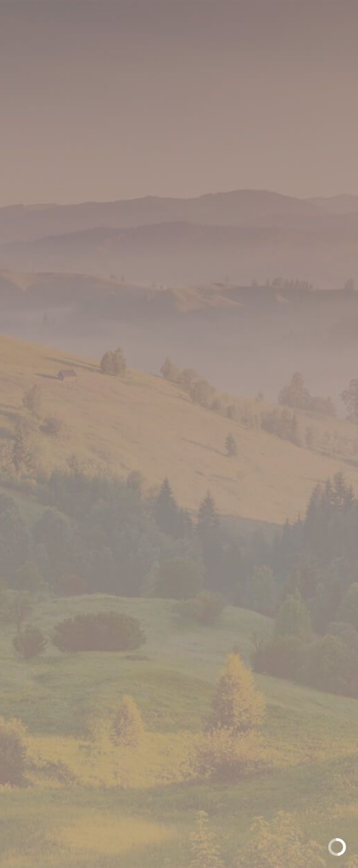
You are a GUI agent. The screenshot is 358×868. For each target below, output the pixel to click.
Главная (77, 150)
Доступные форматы (179, 479)
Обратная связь (179, 706)
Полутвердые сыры (155, 150)
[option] (179, 289)
